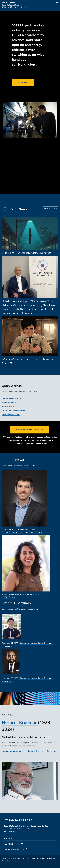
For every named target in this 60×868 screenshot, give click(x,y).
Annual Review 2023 (11, 399)
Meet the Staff (9, 406)
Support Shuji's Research (30, 430)
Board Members (9, 403)
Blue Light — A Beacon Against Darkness (26, 253)
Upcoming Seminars (11, 414)
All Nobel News (51, 209)
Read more (23, 82)
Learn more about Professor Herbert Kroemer (29, 751)
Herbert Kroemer (19, 723)
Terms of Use (6, 861)
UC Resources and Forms (13, 410)
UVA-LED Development (14, 849)
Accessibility (17, 861)
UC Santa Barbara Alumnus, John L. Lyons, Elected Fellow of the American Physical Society (22, 531)
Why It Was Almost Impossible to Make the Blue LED (28, 361)
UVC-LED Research (12, 844)
